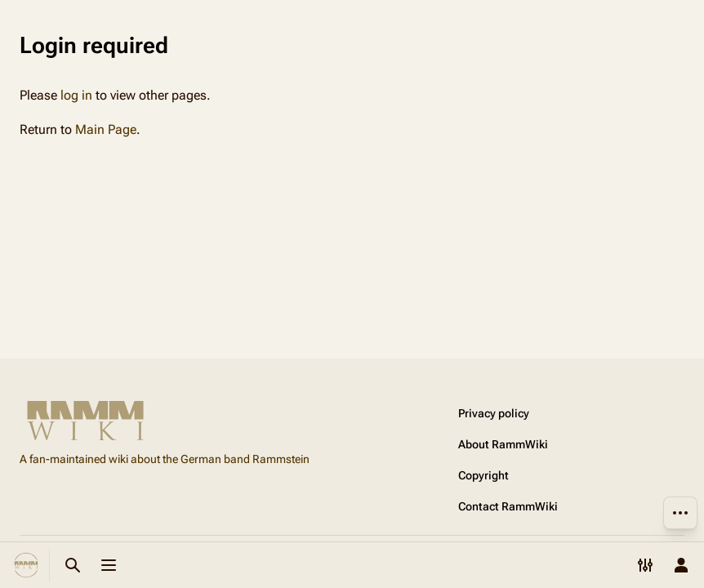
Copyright (483, 475)
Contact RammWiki (508, 506)
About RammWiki (503, 444)
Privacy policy (494, 413)
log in (76, 95)
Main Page (106, 129)
